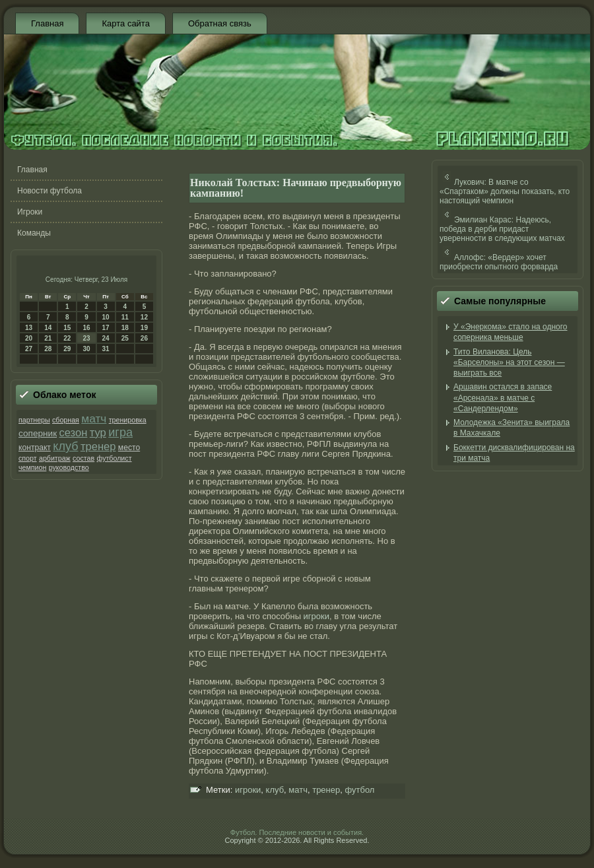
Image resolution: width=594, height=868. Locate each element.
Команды (34, 233)
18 (125, 328)
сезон (73, 433)
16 (86, 328)
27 (29, 349)
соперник (38, 433)
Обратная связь (220, 23)
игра (120, 432)
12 (144, 317)
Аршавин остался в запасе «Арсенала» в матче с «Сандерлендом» (503, 398)
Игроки (30, 212)
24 (106, 338)
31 (106, 349)
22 (67, 338)
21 (48, 338)
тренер (98, 447)
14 (48, 328)
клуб (65, 446)
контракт (35, 448)
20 (29, 338)
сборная (66, 420)
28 (48, 349)
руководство (69, 467)
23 (86, 338)
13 (29, 328)
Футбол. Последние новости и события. (297, 832)
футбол (359, 790)
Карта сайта (125, 23)
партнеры (34, 420)
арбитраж (55, 458)
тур (98, 433)
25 (125, 338)
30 (86, 349)
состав (83, 458)
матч (94, 418)
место (129, 448)
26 (144, 338)
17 (106, 328)
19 (144, 328)
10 (106, 317)
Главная (47, 23)
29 (67, 349)
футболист (114, 458)
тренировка (128, 420)
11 (125, 317)
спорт (28, 458)
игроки (316, 616)
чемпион (32, 467)
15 (67, 328)
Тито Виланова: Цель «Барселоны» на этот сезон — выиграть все (509, 363)
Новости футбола (49, 191)
